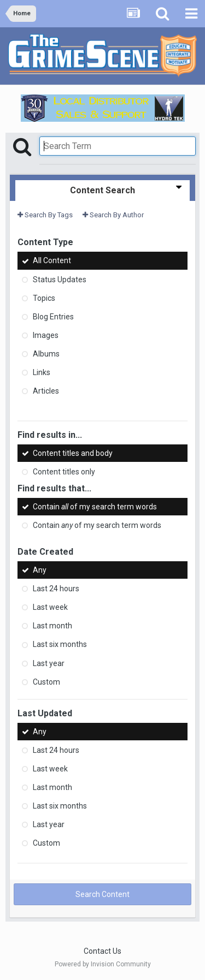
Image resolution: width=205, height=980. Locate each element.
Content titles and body (73, 453)
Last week (50, 607)
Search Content (102, 894)
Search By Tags (45, 215)
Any (40, 570)
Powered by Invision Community (103, 964)
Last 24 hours (56, 589)
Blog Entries (53, 317)
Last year (49, 663)
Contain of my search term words (95, 507)
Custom (46, 682)
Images (46, 335)
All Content (52, 261)
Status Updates (60, 280)
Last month (52, 626)
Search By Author (113, 215)
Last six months (60, 645)
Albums (46, 354)
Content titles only (64, 472)
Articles (46, 391)
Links (42, 372)
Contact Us (102, 951)
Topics (44, 298)
